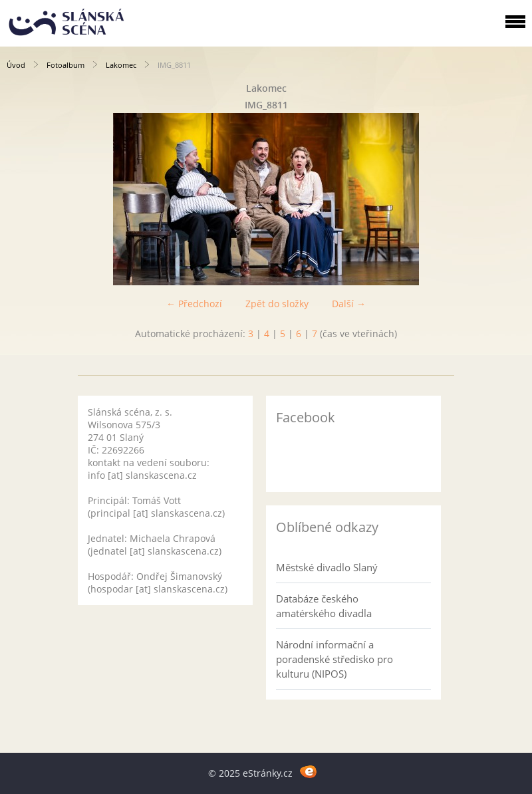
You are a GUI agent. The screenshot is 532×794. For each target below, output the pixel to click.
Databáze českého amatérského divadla (324, 606)
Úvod (16, 65)
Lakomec (121, 65)
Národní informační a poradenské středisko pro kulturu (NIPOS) (334, 659)
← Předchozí (194, 304)
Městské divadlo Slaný (327, 567)
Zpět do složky (277, 304)
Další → (349, 304)
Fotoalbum (66, 65)
